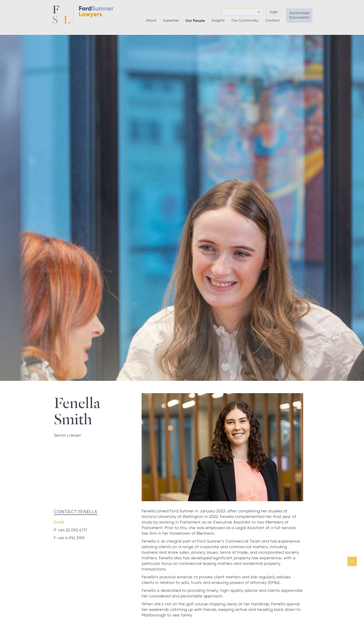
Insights (218, 21)
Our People (195, 21)
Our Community (245, 21)
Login (274, 12)
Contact (273, 21)
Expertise (171, 21)
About (151, 21)
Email (59, 522)
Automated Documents (299, 15)
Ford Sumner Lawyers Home (83, 15)
